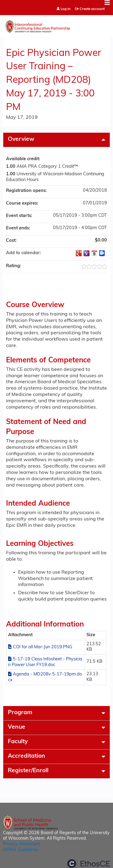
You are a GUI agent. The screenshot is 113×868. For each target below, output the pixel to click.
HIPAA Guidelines (21, 850)
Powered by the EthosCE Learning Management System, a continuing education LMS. (89, 864)
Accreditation (27, 756)
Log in (66, 9)
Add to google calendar (79, 253)
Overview (21, 139)
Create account (92, 9)
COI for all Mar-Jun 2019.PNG (43, 647)
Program (20, 713)
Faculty (18, 742)
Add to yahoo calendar (86, 253)
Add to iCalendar (94, 253)
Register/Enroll (28, 771)
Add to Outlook (102, 253)
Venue (17, 727)
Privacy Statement (22, 844)
